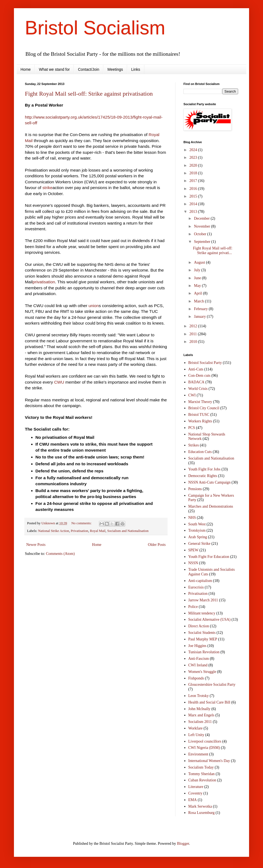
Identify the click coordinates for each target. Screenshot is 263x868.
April (198, 293)
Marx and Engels (201, 715)
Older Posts (157, 545)
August (200, 262)
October (201, 234)
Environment (198, 754)
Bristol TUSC (199, 415)
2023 (194, 158)
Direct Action (199, 626)
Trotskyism (197, 530)
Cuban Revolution (202, 780)
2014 (194, 204)
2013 (194, 212)
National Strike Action (53, 531)
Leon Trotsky (199, 696)
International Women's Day (209, 761)
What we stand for (54, 69)
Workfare (196, 728)
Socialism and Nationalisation (128, 531)
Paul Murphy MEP (203, 639)
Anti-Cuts (196, 369)
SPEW (193, 550)
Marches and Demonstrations (211, 506)
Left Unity (196, 735)
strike (47, 188)
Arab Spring (198, 537)
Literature (196, 787)
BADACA (196, 382)
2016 (194, 189)
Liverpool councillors (205, 741)
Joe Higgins (198, 646)
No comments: (82, 523)
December (202, 218)
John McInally (199, 709)
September (202, 242)
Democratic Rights (203, 476)
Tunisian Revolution (204, 652)
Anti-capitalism (200, 581)
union (94, 306)
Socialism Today (201, 767)
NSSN (193, 563)
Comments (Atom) (60, 554)
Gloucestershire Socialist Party (212, 685)
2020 (194, 165)
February (201, 309)
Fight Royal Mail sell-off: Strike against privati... (213, 251)
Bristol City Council (204, 408)
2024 (194, 150)
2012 (194, 326)
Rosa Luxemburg (202, 813)
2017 (194, 181)
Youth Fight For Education (209, 557)
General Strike (199, 544)
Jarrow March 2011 (203, 600)
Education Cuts (200, 452)
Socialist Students (202, 633)
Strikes (194, 445)
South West (197, 524)
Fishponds (196, 678)
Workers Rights (200, 421)
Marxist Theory (200, 402)
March (199, 301)
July (198, 270)
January (200, 317)
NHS (192, 518)
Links (136, 69)
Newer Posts (36, 545)
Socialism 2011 (200, 722)
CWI (192, 395)
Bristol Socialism (95, 28)
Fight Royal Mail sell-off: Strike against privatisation (89, 94)
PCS (192, 428)
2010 (194, 342)
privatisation (44, 282)
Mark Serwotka (200, 806)
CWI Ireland (198, 665)
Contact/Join (89, 69)
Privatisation (80, 531)
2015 (194, 196)
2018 (194, 173)
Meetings (115, 69)
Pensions (195, 489)
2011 (194, 334)
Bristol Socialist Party (205, 363)
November (202, 226)
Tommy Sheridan (202, 774)
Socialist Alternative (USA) (210, 620)
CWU (59, 382)
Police (193, 607)
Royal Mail (98, 531)
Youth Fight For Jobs (204, 469)
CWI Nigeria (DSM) (204, 748)
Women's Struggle (202, 672)
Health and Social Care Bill (209, 702)
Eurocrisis (196, 587)
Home (26, 69)
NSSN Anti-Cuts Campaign (210, 482)
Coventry (195, 793)
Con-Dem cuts (199, 376)
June (198, 278)
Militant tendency (202, 613)
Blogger (183, 844)
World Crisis (198, 389)
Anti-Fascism (199, 659)
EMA (193, 800)
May (198, 286)
